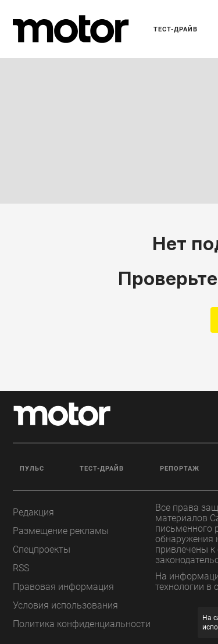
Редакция (33, 512)
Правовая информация (63, 587)
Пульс (32, 469)
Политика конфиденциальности (82, 624)
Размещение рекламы (61, 531)
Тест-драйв (176, 29)
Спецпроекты (42, 549)
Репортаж (180, 469)
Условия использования (65, 605)
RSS (21, 568)
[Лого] (71, 29)
